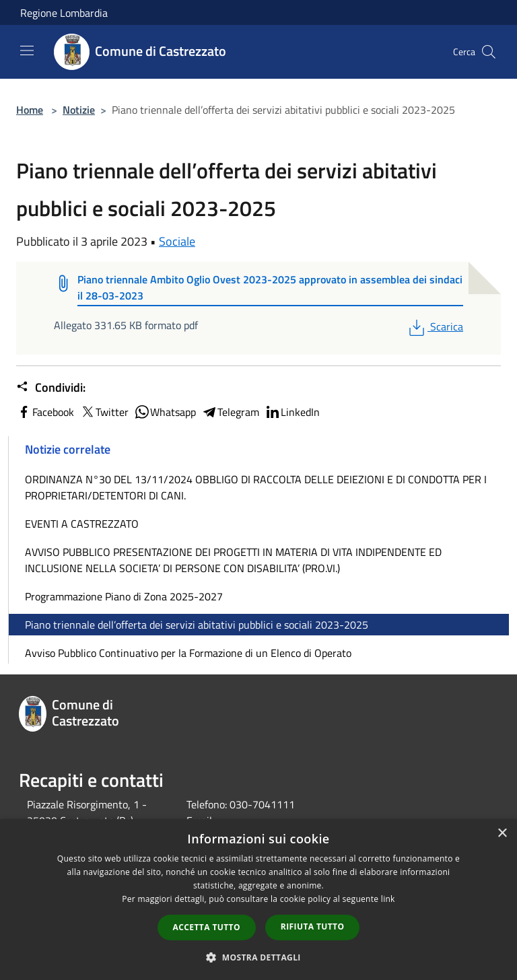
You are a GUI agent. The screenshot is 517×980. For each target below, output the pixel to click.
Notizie (79, 110)
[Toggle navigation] (27, 50)
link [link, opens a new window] (388, 899)
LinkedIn (292, 412)
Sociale (177, 241)
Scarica (435, 326)
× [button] (502, 834)
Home (30, 110)
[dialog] (258, 900)
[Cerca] (489, 52)
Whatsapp (165, 412)
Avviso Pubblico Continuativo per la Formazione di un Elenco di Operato (188, 653)
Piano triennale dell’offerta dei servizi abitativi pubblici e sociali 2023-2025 (197, 625)
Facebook (45, 412)
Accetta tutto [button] (207, 927)
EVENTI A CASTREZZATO (82, 524)
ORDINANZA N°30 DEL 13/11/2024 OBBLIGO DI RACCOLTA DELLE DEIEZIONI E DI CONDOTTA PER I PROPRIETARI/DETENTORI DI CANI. (256, 487)
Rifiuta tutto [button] (313, 926)
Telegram (230, 412)
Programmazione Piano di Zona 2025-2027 (124, 596)
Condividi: (51, 388)
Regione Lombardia (64, 13)
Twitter (104, 412)
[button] (258, 957)
